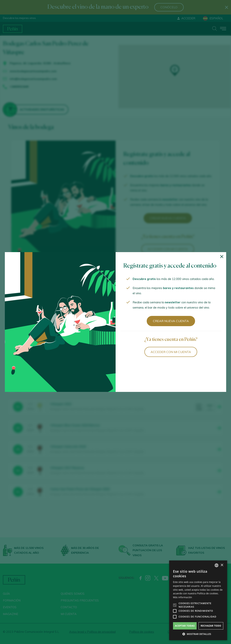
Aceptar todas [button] (185, 626)
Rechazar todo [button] (211, 626)
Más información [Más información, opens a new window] (182, 597)
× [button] (222, 565)
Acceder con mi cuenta (171, 352)
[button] (198, 634)
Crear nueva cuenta (171, 321)
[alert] (198, 600)
